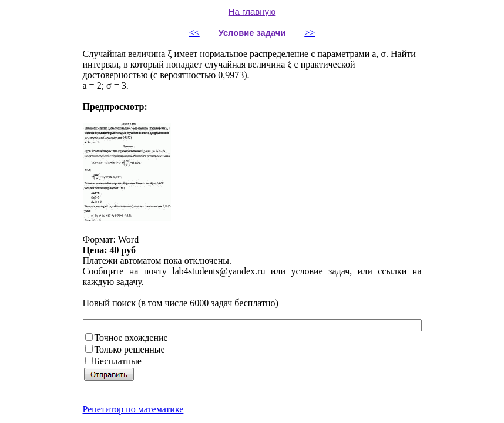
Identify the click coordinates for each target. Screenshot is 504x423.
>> (310, 33)
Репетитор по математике (133, 409)
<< (194, 33)
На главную (252, 11)
